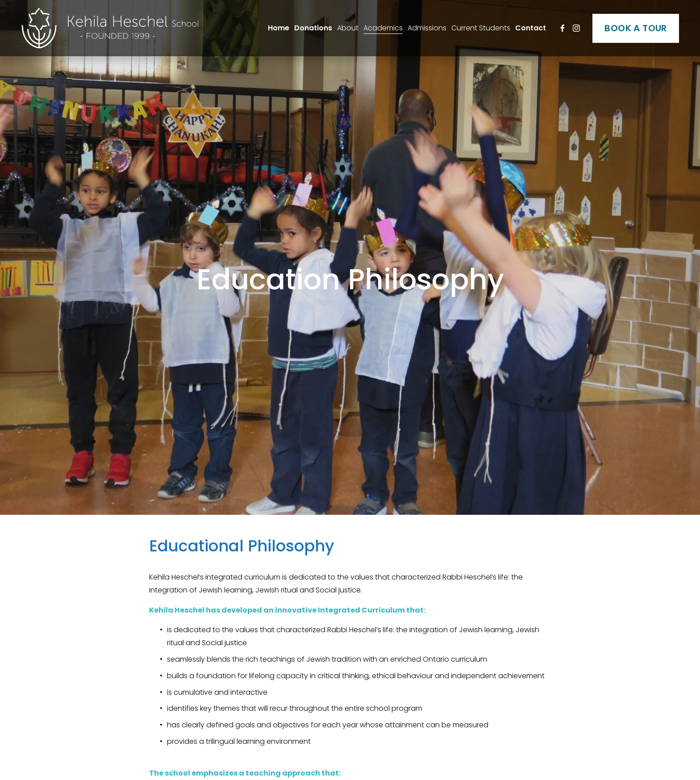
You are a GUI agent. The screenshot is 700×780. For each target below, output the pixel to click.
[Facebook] (562, 28)
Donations (313, 28)
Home (279, 28)
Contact (531, 28)
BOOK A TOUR (635, 28)
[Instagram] (576, 28)
